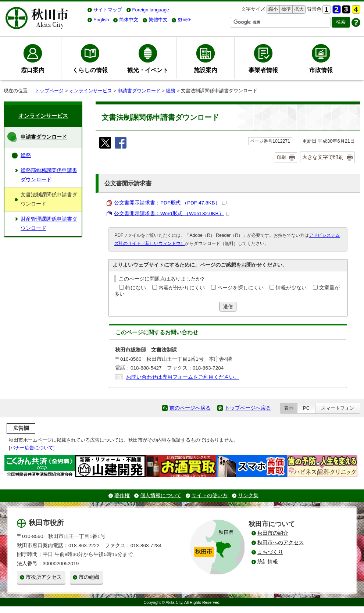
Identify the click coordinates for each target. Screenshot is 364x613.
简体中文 (129, 20)
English (101, 20)
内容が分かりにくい (182, 288)
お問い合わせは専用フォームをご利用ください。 (183, 377)
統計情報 (268, 562)
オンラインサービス (91, 91)
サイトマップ (108, 10)
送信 (228, 306)
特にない (136, 288)
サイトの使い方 (210, 496)
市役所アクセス (44, 577)
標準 (285, 9)
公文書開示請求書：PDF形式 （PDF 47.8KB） (170, 203)
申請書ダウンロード (139, 91)
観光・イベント (148, 70)
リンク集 (248, 496)
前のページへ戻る (190, 408)
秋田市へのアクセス (281, 543)
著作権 (122, 496)
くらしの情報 (90, 70)
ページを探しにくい (240, 288)
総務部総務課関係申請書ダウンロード (49, 175)
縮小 (272, 9)
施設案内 (206, 70)
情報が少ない (291, 288)
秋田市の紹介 (273, 533)
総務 (171, 91)
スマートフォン (338, 408)
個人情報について (161, 496)
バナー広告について (32, 448)
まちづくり (270, 552)
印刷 (281, 157)
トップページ (49, 91)
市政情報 (321, 70)
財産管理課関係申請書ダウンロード (49, 223)
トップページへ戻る (248, 408)
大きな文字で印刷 (323, 157)
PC (306, 408)
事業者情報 (263, 70)
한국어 (185, 20)
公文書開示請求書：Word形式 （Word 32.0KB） (172, 213)
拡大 (298, 9)
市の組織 (89, 577)
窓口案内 (33, 70)
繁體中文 (158, 20)
